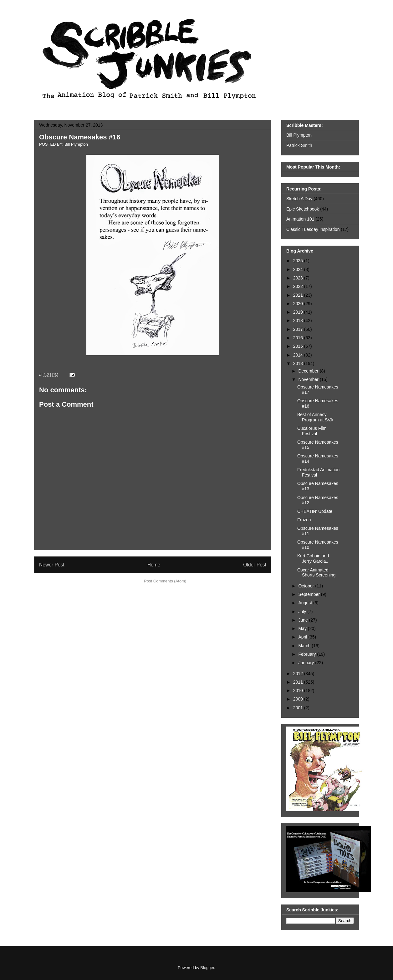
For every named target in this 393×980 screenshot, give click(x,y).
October (307, 586)
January (307, 663)
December (309, 371)
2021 (299, 295)
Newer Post (52, 565)
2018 (299, 321)
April (303, 637)
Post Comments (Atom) (165, 581)
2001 (299, 708)
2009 (299, 699)
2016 (299, 338)
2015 (299, 346)
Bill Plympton (299, 135)
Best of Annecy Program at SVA (315, 417)
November (309, 379)
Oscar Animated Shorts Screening (316, 573)
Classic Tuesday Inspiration (313, 229)
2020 (299, 304)
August (306, 603)
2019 (299, 312)
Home (154, 565)
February (308, 654)
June (304, 620)
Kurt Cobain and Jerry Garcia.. (313, 558)
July (303, 612)
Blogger (207, 968)
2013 (299, 363)
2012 (299, 674)
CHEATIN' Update (315, 511)
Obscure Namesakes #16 (80, 137)
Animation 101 (300, 219)
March (305, 646)
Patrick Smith (299, 145)
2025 (299, 261)
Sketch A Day (299, 199)
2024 (299, 269)
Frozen (304, 520)
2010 (299, 691)
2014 (299, 355)
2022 (299, 286)
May (303, 628)
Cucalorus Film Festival (312, 431)
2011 (299, 682)
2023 (299, 278)
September (309, 594)
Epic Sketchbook (303, 209)
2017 (299, 329)
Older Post (255, 565)
